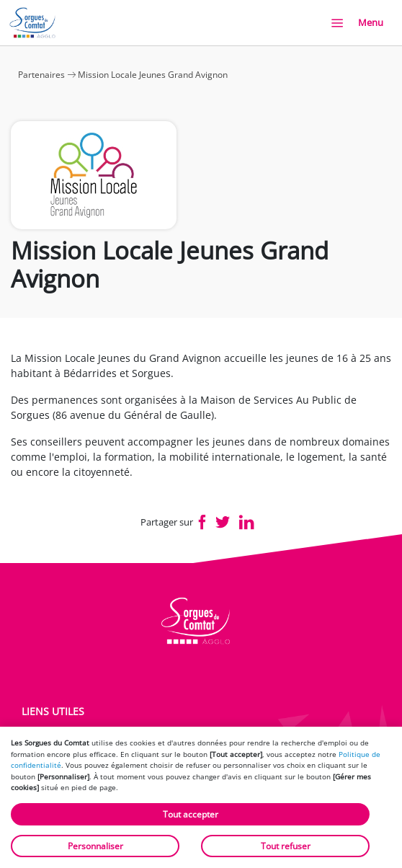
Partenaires (41, 75)
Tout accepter (191, 814)
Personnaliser (95, 846)
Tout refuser (286, 846)
